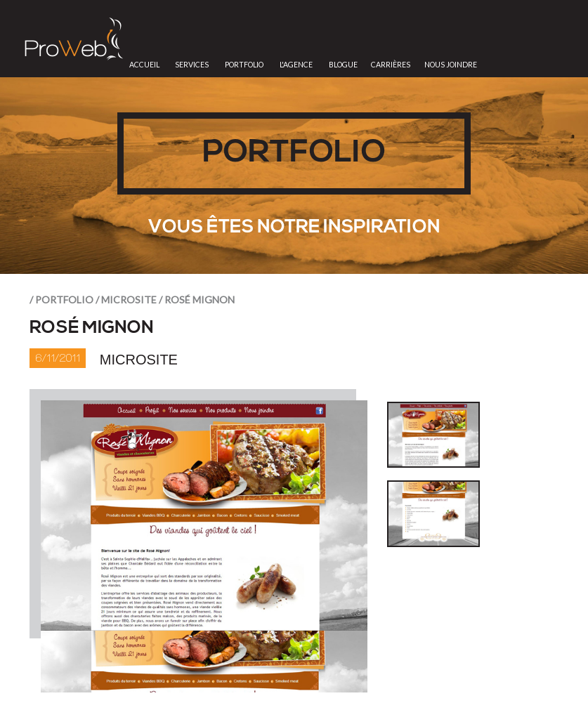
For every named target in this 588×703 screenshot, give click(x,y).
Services (192, 65)
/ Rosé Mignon (197, 300)
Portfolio (244, 65)
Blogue (343, 65)
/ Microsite (126, 300)
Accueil (144, 65)
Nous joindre (451, 65)
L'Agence (296, 65)
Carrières (391, 65)
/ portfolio (61, 300)
